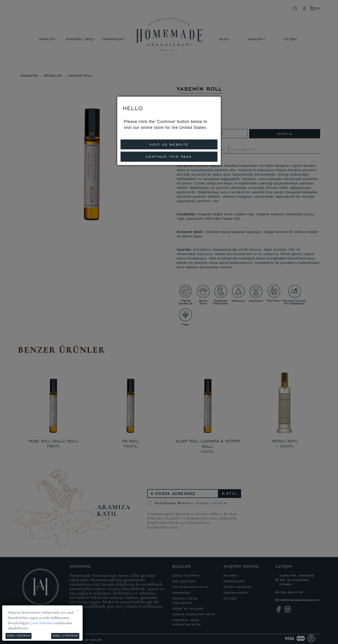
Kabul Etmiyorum (65, 635)
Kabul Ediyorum (19, 635)
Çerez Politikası (42, 623)
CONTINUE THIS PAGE (169, 156)
